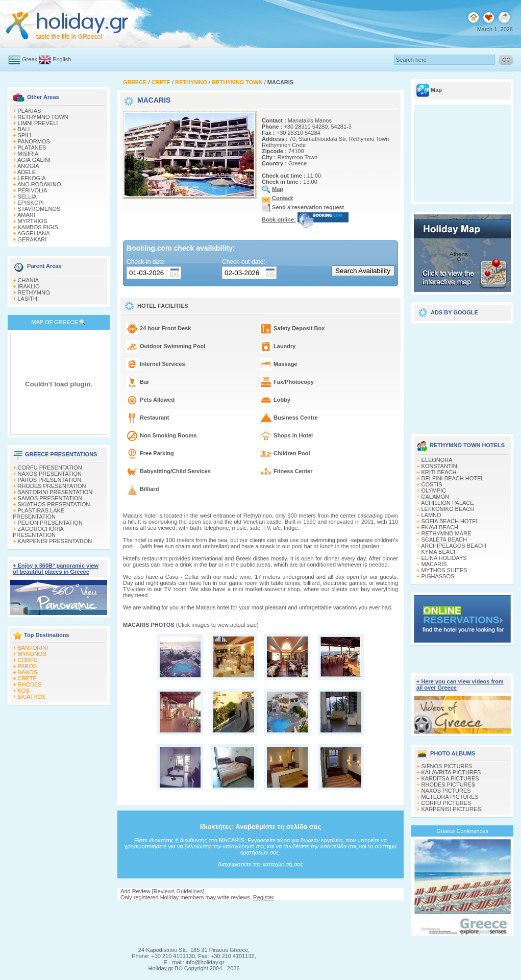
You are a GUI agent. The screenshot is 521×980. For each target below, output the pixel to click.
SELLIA (27, 197)
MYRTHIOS (33, 221)
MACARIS (434, 564)
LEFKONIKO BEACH (448, 509)
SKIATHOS (32, 697)
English (62, 59)
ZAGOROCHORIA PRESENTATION (38, 532)
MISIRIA (28, 154)
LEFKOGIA (32, 178)
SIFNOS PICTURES (447, 766)
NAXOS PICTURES (446, 791)
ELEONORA (437, 460)
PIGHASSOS (438, 576)
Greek (30, 59)
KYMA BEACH (440, 552)
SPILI (25, 135)
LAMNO (431, 515)
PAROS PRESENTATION (50, 480)
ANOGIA (28, 166)
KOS (24, 691)
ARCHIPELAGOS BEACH (454, 546)
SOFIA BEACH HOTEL (450, 521)
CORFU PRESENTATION (50, 468)
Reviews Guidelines (178, 891)
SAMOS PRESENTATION (50, 498)
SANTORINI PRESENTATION (55, 492)
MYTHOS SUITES (444, 570)
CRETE (27, 678)
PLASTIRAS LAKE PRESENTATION (39, 513)
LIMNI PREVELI (38, 123)
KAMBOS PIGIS (38, 227)
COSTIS (432, 484)
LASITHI (29, 299)
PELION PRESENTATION (50, 523)
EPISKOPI (31, 203)
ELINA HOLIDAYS (444, 558)
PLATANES (32, 148)
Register (263, 897)
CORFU (28, 660)
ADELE (27, 172)
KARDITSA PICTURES (450, 778)
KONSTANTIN (439, 466)
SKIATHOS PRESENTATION (54, 504)
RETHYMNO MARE (446, 533)
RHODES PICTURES (449, 785)
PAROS (28, 666)
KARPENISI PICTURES (451, 809)
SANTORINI (33, 648)
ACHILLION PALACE (448, 503)
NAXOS (28, 672)
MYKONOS (32, 654)
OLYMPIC (434, 491)
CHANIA (29, 280)
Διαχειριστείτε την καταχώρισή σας (260, 864)
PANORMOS (34, 141)
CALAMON (435, 497)
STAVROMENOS (39, 209)
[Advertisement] (462, 375)
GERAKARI (32, 239)
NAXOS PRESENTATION (50, 474)
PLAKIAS (30, 111)
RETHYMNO (34, 292)
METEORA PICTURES (450, 797)
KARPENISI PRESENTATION (55, 541)
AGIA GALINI (34, 160)
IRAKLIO (29, 286)
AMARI (26, 215)
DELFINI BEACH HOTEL (453, 478)
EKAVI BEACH (440, 527)
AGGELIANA (34, 233)
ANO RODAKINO (39, 184)
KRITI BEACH (439, 472)
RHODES (30, 684)
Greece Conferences (462, 831)
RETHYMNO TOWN (43, 117)
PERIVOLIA (33, 190)
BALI (24, 129)
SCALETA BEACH (444, 540)
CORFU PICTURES (446, 803)
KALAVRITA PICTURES (451, 772)
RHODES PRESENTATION (52, 486)
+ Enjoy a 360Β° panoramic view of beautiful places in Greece (56, 569)
